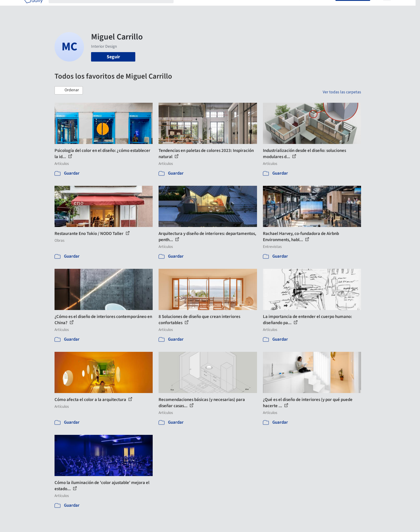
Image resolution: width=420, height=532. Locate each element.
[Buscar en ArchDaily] (116, 8)
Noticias (267, 8)
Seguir (113, 57)
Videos (287, 8)
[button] (69, 90)
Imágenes (206, 8)
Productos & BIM (237, 8)
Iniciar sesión (319, 8)
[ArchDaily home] (33, 8)
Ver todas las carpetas (342, 92)
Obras (186, 8)
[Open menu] (387, 8)
